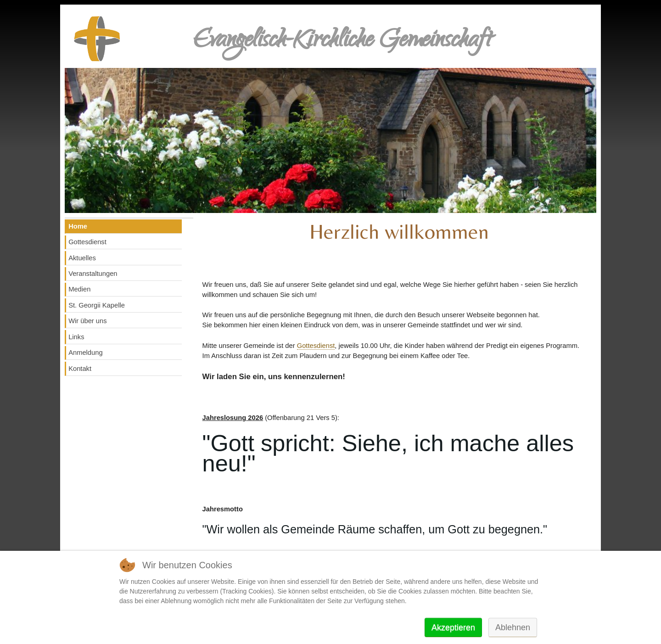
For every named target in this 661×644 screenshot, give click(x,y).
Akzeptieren (453, 627)
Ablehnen (513, 627)
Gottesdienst (316, 346)
